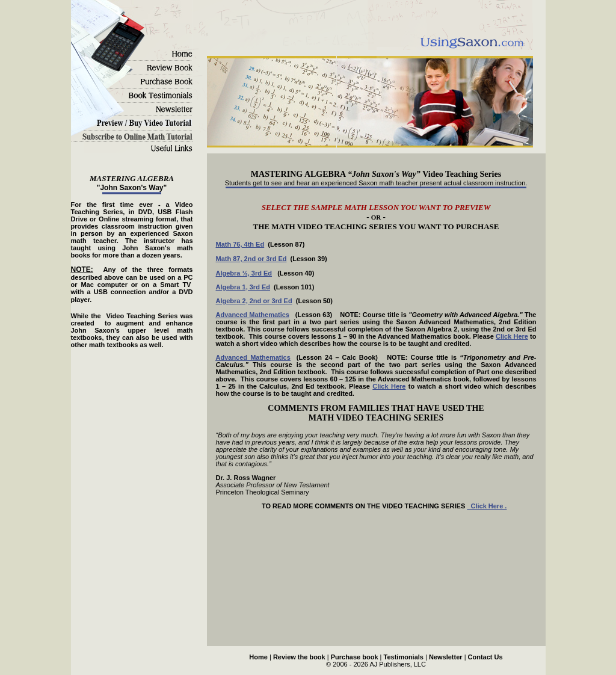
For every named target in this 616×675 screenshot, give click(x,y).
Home (258, 657)
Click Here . (487, 506)
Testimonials (404, 657)
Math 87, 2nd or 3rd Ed (251, 259)
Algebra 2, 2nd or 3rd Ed (254, 301)
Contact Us (485, 657)
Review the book (299, 657)
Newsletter (446, 657)
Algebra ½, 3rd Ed (244, 273)
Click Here (512, 336)
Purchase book (355, 657)
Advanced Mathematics (253, 315)
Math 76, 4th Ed (240, 244)
